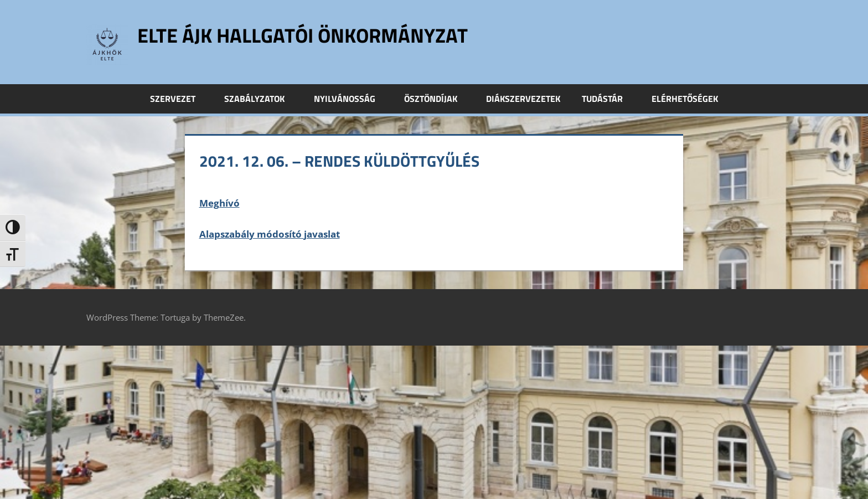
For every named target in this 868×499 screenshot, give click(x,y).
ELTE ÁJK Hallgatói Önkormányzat (303, 35)
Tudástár (608, 99)
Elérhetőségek (685, 99)
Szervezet (179, 99)
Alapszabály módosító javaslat (270, 234)
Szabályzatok (260, 99)
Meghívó (219, 203)
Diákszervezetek (523, 99)
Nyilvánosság (351, 99)
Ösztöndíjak (437, 99)
